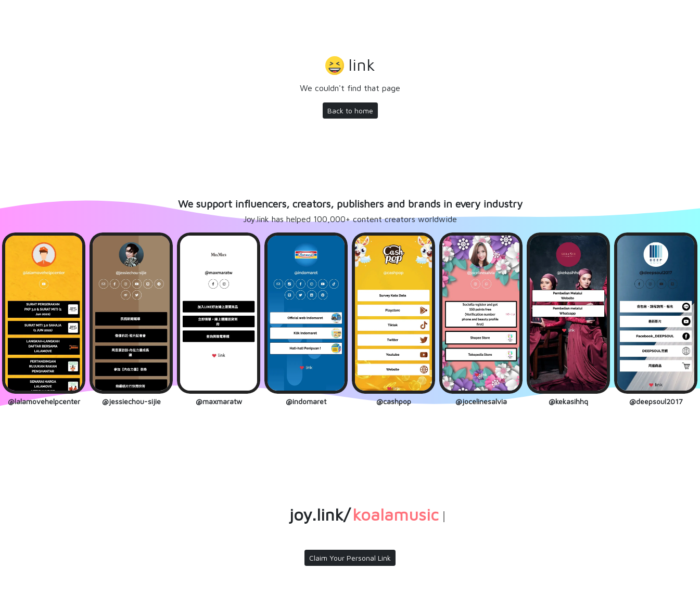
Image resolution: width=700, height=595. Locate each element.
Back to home (350, 111)
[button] (350, 66)
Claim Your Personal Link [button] (350, 558)
